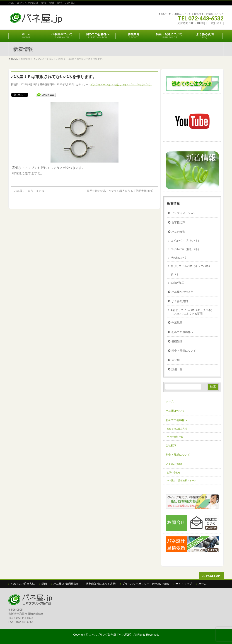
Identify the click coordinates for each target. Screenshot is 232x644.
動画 (44, 584)
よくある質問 (180, 301)
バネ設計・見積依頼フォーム (181, 480)
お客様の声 (178, 222)
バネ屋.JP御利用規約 (66, 584)
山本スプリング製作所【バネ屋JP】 (111, 635)
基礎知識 (177, 341)
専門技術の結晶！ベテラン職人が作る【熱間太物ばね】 (122, 191)
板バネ (175, 274)
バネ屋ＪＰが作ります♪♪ (28, 191)
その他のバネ (179, 258)
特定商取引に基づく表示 (101, 584)
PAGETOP (213, 576)
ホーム (170, 401)
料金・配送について (184, 351)
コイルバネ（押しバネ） (186, 249)
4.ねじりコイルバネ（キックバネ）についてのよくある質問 (192, 312)
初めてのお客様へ (182, 332)
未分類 (176, 360)
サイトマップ (184, 584)
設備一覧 (177, 369)
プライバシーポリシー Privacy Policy (146, 584)
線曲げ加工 (177, 283)
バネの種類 (178, 232)
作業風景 (177, 323)
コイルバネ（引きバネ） (186, 241)
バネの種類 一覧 (175, 437)
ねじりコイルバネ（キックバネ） (133, 84)
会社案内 (171, 445)
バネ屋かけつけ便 (182, 292)
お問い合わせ (174, 473)
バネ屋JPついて (175, 411)
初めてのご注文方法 (177, 429)
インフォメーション (102, 84)
